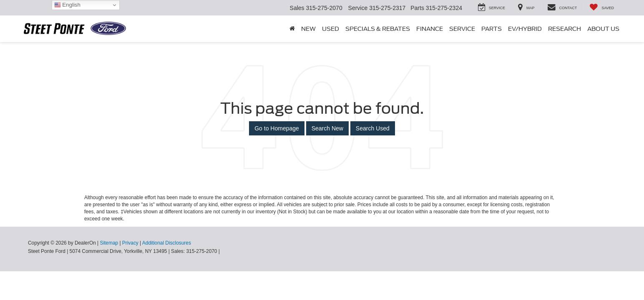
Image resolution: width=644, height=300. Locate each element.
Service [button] (462, 29)
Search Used (373, 128)
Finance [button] (430, 29)
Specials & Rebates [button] (378, 29)
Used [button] (331, 29)
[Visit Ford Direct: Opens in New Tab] (224, 251)
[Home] (292, 29)
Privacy (130, 243)
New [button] (308, 29)
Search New (327, 128)
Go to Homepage (277, 128)
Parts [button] (492, 29)
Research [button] (565, 29)
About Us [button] (603, 29)
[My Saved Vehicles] (602, 8)
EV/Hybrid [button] (525, 29)
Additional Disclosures (167, 243)
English (67, 5)
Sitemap (109, 243)
